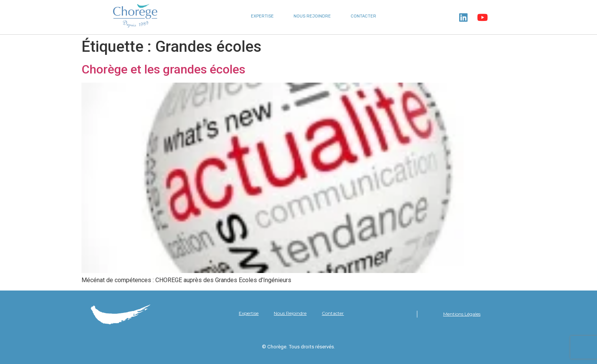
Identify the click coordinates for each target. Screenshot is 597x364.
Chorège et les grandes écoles (163, 69)
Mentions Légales (462, 314)
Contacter (363, 16)
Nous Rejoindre (312, 16)
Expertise (262, 16)
